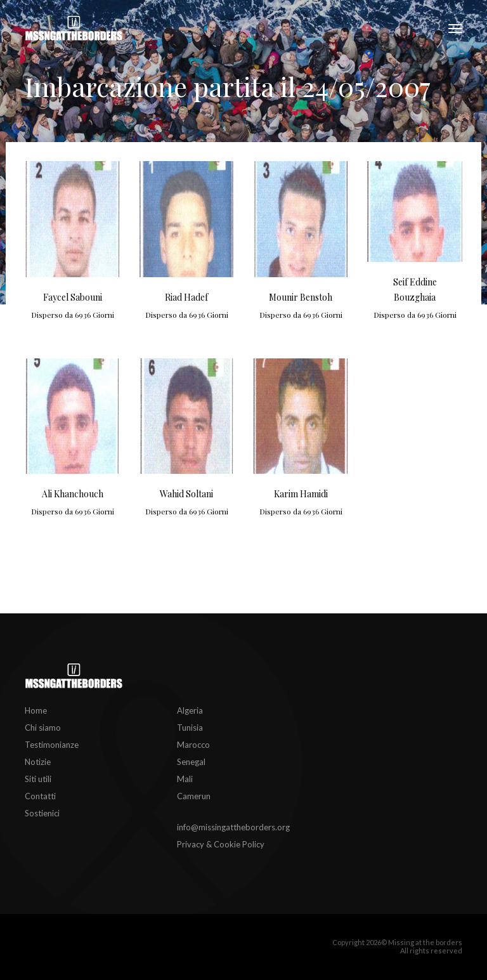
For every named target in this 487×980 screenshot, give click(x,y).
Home (36, 710)
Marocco (193, 745)
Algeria (190, 710)
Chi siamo (43, 728)
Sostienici (42, 813)
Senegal (191, 762)
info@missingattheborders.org (233, 827)
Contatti (40, 796)
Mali (185, 779)
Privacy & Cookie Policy (221, 844)
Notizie (38, 762)
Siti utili (38, 779)
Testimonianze (52, 745)
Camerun (194, 796)
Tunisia (190, 728)
